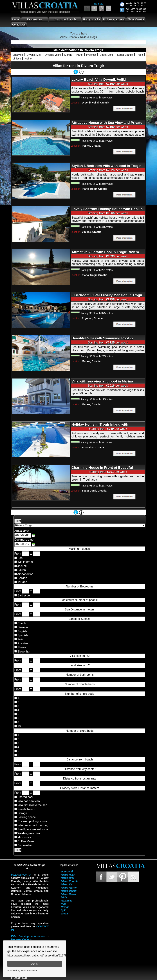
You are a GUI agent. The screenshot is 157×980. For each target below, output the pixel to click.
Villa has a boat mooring (33, 825)
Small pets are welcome (33, 829)
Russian (22, 643)
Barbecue (24, 595)
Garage (22, 813)
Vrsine (28, 59)
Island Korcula (69, 881)
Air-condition (25, 574)
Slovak (21, 647)
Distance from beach (80, 759)
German (22, 627)
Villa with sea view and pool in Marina (102, 381)
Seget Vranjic (125, 55)
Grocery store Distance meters (80, 788)
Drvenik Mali (34, 55)
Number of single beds (80, 694)
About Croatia (136, 19)
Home (16, 19)
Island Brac (68, 878)
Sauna (22, 570)
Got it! (35, 964)
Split (64, 910)
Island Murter (69, 888)
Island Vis (67, 884)
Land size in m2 (80, 665)
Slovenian (23, 652)
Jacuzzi (22, 566)
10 (19, 726)
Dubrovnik (67, 871)
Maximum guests (80, 549)
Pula (64, 904)
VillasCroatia (21, 875)
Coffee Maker (26, 841)
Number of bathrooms (80, 675)
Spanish (22, 635)
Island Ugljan (69, 891)
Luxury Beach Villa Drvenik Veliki (99, 79)
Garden (22, 578)
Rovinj (65, 907)
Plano (79, 55)
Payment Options (21, 939)
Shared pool (25, 797)
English (22, 631)
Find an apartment (114, 19)
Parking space (27, 817)
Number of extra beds (80, 731)
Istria (64, 897)
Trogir (140, 55)
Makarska (67, 901)
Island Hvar (68, 875)
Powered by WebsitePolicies (22, 970)
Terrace (22, 582)
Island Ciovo (68, 894)
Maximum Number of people (80, 600)
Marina (68, 55)
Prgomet (91, 55)
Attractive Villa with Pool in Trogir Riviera (105, 252)
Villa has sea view (29, 801)
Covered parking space (32, 821)
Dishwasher (25, 845)
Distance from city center (80, 769)
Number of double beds (80, 684)
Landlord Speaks (80, 619)
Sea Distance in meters (80, 609)
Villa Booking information (28, 936)
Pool (20, 558)
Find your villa (92, 19)
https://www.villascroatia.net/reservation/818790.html (41, 955)
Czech (21, 623)
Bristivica (18, 55)
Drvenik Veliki (53, 55)
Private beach (26, 809)
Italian (21, 639)
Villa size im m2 (80, 656)
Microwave (24, 837)
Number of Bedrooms (80, 586)
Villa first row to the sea (32, 805)
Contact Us (19, 25)
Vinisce (17, 59)
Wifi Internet (25, 562)
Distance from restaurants (80, 779)
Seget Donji (107, 55)
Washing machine (29, 833)
